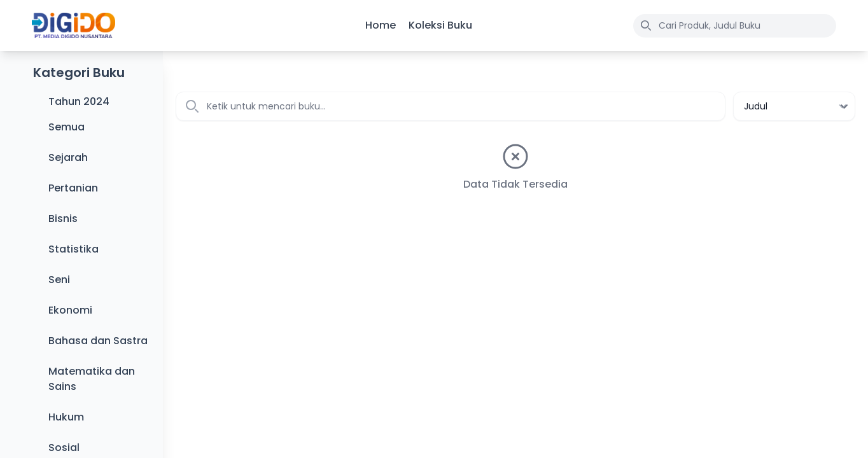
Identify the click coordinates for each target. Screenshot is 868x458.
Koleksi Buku (440, 25)
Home (381, 25)
